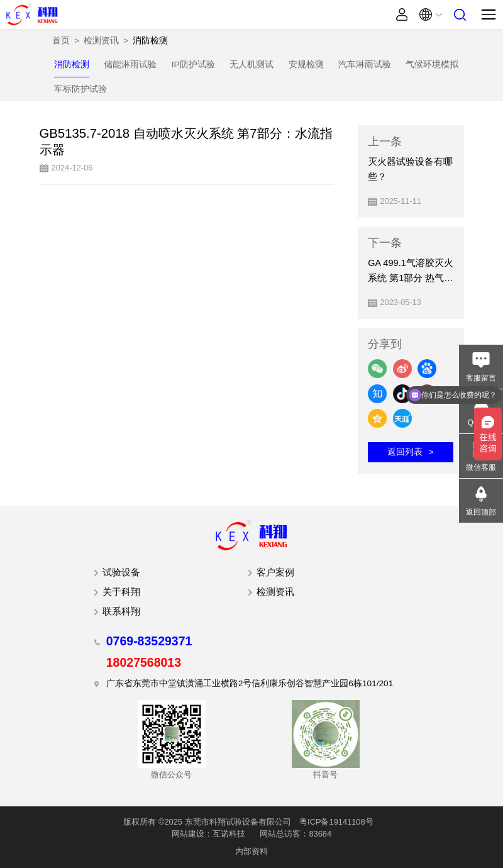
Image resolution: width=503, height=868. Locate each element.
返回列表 (405, 452)
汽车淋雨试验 (365, 64)
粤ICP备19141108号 (336, 822)
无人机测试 (251, 64)
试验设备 (121, 572)
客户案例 (275, 572)
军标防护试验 (80, 89)
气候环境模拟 (432, 64)
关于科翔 (121, 592)
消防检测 (150, 41)
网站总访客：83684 (296, 834)
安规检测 (306, 64)
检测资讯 (101, 41)
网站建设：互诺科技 (208, 834)
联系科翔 (121, 611)
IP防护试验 (193, 64)
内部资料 (251, 851)
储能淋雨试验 (130, 64)
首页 (61, 41)
